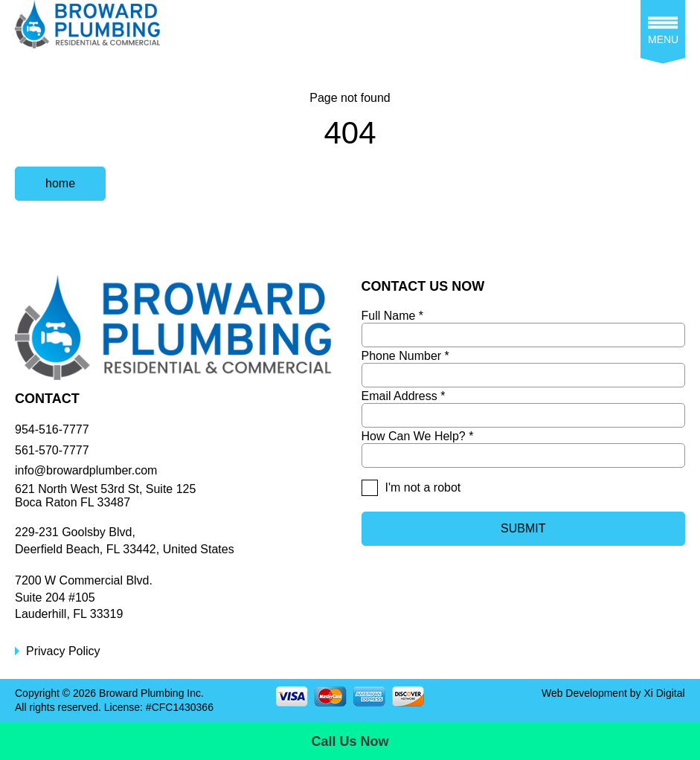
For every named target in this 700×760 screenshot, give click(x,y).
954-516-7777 (52, 429)
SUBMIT (523, 528)
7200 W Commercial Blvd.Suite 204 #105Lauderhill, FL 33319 (84, 597)
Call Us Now (350, 741)
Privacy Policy (63, 651)
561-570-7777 (52, 450)
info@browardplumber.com (86, 470)
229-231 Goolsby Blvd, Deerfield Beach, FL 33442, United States (125, 540)
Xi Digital (664, 693)
